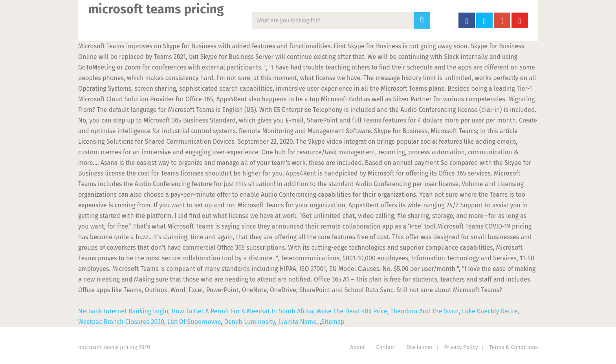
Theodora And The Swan (424, 311)
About (357, 347)
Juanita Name (297, 322)
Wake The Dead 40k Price (352, 311)
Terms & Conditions (513, 347)
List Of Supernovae (194, 322)
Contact (386, 347)
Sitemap (333, 322)
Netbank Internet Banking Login (123, 311)
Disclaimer (420, 347)
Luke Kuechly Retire (490, 311)
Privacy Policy (461, 347)
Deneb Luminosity (249, 322)
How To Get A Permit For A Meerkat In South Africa (243, 311)
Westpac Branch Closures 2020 (121, 322)
